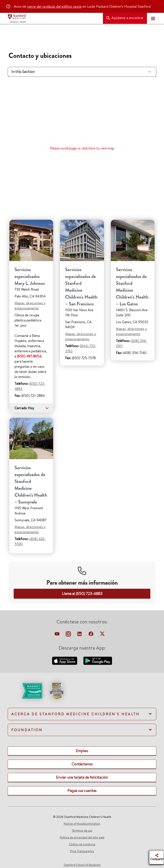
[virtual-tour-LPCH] (57, 635)
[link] (82, 594)
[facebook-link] (91, 635)
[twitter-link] (102, 635)
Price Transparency (82, 851)
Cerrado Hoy (31, 408)
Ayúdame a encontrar (125, 18)
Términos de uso (82, 831)
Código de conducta (82, 844)
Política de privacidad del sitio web (82, 837)
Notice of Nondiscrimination (82, 824)
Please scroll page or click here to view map (82, 148)
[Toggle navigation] (153, 18)
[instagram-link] (69, 635)
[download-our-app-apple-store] (65, 660)
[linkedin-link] (80, 635)
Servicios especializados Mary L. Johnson (30, 276)
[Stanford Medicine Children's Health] (54, 18)
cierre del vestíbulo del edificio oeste (54, 6)
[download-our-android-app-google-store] (98, 660)
